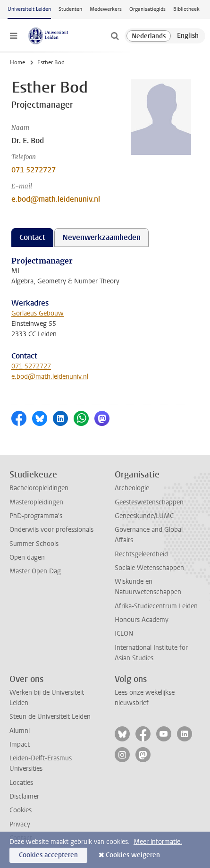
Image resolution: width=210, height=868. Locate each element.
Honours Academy (142, 620)
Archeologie (132, 488)
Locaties (21, 783)
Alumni (20, 731)
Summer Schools (34, 544)
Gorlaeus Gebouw (38, 313)
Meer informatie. (158, 842)
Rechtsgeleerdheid (141, 554)
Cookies (21, 810)
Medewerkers (106, 9)
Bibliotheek (186, 9)
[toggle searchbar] (115, 36)
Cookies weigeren (133, 855)
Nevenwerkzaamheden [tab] (101, 237)
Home (17, 62)
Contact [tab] (32, 237)
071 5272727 (34, 170)
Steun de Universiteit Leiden (50, 717)
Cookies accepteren (48, 855)
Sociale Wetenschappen (149, 568)
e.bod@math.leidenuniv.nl (56, 199)
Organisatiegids (147, 9)
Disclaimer (24, 796)
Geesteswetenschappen (149, 502)
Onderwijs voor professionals (51, 530)
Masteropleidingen (36, 502)
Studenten (70, 9)
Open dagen (27, 557)
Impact (20, 745)
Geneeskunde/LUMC (144, 516)
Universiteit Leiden (29, 9)
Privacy (20, 824)
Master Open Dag (35, 571)
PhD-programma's (36, 516)
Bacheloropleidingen (39, 488)
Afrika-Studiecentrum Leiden (156, 606)
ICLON (124, 634)
